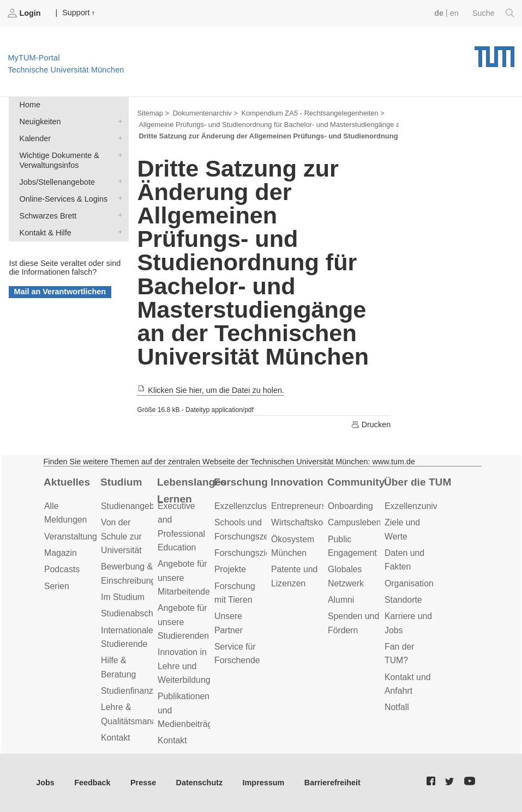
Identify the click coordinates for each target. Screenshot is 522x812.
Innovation (297, 482)
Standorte (403, 600)
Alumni (341, 600)
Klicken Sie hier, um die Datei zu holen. (211, 390)
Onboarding (350, 506)
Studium (121, 482)
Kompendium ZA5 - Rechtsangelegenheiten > (313, 113)
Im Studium (123, 597)
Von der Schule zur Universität (121, 536)
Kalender (118, 138)
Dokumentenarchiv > (205, 113)
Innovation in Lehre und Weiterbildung (184, 666)
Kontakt (116, 738)
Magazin (61, 553)
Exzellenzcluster (245, 506)
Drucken (371, 425)
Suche (493, 13)
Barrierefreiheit (332, 783)
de (439, 13)
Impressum (264, 783)
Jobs (45, 783)
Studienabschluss (135, 613)
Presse (143, 783)
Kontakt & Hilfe (118, 232)
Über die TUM (418, 482)
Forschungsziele (246, 553)
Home (30, 105)
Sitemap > (153, 113)
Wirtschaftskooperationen (320, 522)
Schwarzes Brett (118, 215)
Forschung (241, 482)
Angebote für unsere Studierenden (183, 622)
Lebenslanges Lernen (192, 490)
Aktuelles (67, 482)
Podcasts (62, 569)
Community (356, 482)
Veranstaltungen (75, 537)
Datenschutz (200, 783)
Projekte (230, 569)
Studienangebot (131, 506)
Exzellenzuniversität (423, 506)
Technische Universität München (494, 53)
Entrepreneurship (304, 506)
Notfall (397, 707)
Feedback (92, 783)
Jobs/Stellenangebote (118, 181)
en (454, 13)
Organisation (409, 583)
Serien (57, 586)
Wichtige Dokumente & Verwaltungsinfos (118, 154)
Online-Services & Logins (118, 198)
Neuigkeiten (118, 121)
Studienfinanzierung (139, 691)
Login (25, 13)
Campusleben (355, 522)
